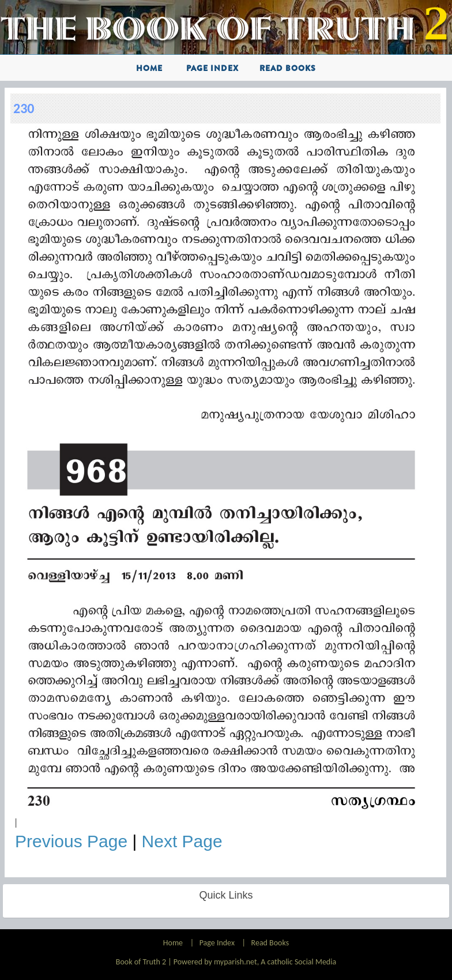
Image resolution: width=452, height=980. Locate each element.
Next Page (182, 841)
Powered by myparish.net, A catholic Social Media (255, 962)
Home (149, 68)
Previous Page (71, 841)
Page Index (212, 68)
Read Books (288, 68)
